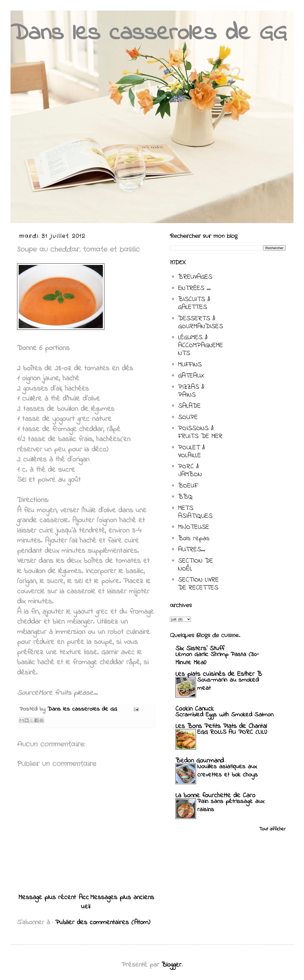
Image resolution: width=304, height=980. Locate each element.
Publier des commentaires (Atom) (103, 923)
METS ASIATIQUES (195, 512)
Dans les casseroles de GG (149, 34)
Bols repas (194, 539)
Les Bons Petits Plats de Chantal (221, 726)
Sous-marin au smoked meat (228, 684)
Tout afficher (272, 829)
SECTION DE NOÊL (196, 565)
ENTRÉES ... (194, 288)
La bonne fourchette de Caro (215, 796)
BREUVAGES (195, 277)
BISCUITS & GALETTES (194, 303)
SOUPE (188, 417)
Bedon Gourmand (200, 761)
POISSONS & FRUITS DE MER (200, 432)
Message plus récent (47, 898)
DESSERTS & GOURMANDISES (201, 323)
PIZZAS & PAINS (191, 391)
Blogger (171, 965)
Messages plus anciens (122, 898)
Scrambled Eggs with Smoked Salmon (224, 715)
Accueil (85, 902)
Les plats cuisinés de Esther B (219, 674)
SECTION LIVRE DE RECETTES (198, 584)
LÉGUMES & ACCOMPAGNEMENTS (201, 346)
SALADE (189, 406)
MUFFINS (190, 365)
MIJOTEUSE (194, 527)
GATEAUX (191, 376)
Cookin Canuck (195, 709)
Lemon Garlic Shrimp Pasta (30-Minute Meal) (217, 659)
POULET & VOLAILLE (192, 452)
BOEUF (188, 486)
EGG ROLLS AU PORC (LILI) (232, 732)
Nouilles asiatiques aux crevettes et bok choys (227, 771)
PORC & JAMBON (190, 471)
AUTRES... (192, 550)
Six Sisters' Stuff (200, 649)
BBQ (185, 497)
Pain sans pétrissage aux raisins (231, 806)
